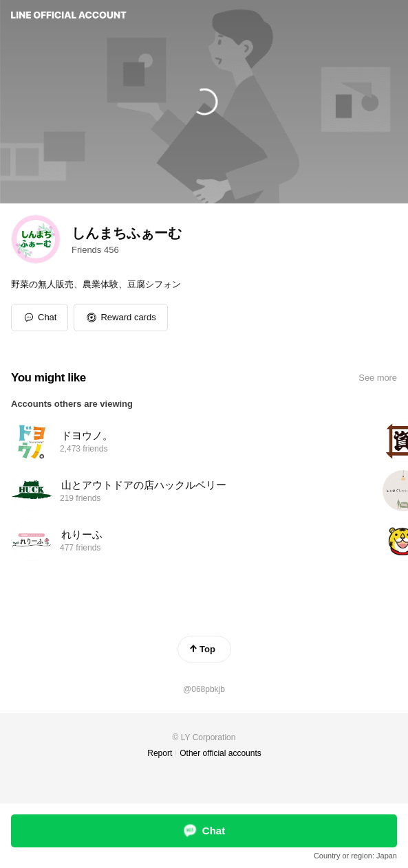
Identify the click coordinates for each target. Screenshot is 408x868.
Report (160, 753)
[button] (120, 318)
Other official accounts (221, 753)
